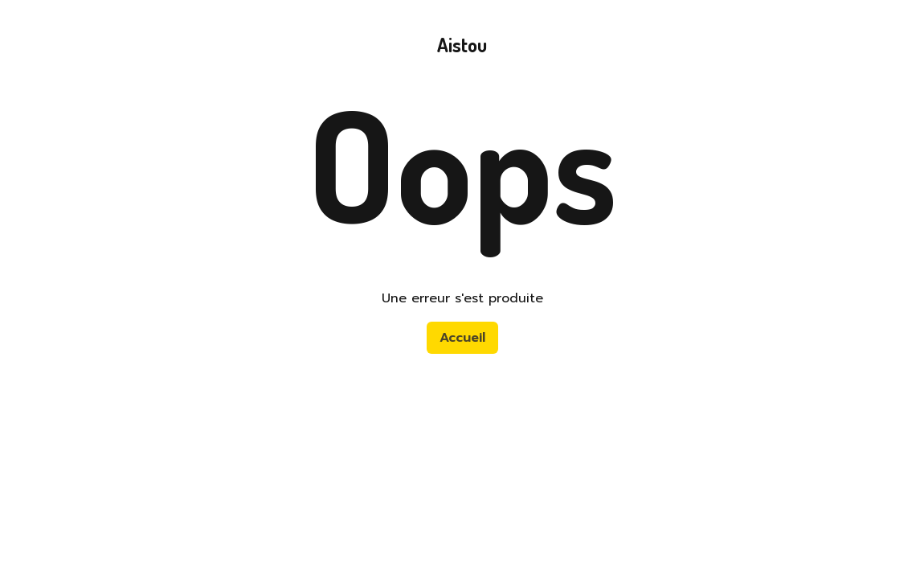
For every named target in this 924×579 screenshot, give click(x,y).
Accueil (462, 338)
